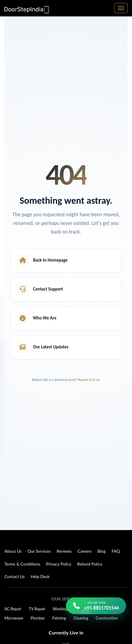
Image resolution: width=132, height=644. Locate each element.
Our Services (39, 551)
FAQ (116, 551)
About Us (13, 551)
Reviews (64, 551)
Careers (85, 551)
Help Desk (40, 576)
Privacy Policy (59, 564)
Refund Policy (90, 564)
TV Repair (37, 609)
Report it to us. (89, 380)
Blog (102, 551)
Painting (59, 618)
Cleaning (81, 618)
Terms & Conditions (22, 564)
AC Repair (13, 609)
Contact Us (15, 576)
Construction (106, 618)
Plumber (38, 618)
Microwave (14, 618)
